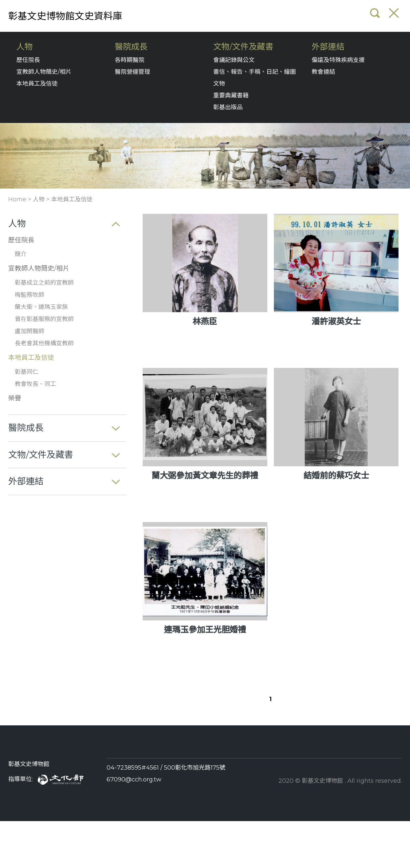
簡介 (21, 254)
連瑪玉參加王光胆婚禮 (205, 630)
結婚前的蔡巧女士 (336, 475)
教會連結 (323, 72)
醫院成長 (131, 47)
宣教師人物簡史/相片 (44, 72)
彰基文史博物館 (29, 764)
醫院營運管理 (133, 72)
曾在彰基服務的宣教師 (44, 319)
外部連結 (328, 47)
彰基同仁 (27, 372)
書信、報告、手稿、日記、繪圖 (255, 72)
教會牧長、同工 (35, 384)
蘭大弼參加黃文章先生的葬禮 (205, 475)
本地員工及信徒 (37, 84)
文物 (219, 84)
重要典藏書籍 (231, 95)
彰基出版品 (228, 107)
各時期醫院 (130, 60)
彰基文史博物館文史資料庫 (65, 16)
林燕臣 (205, 321)
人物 (25, 47)
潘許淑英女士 (336, 321)
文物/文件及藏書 (243, 47)
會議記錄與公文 (234, 60)
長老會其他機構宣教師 (44, 343)
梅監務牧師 (30, 295)
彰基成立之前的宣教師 (44, 283)
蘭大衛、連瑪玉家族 (41, 307)
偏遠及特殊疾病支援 (338, 60)
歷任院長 (28, 60)
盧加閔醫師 (30, 331)
